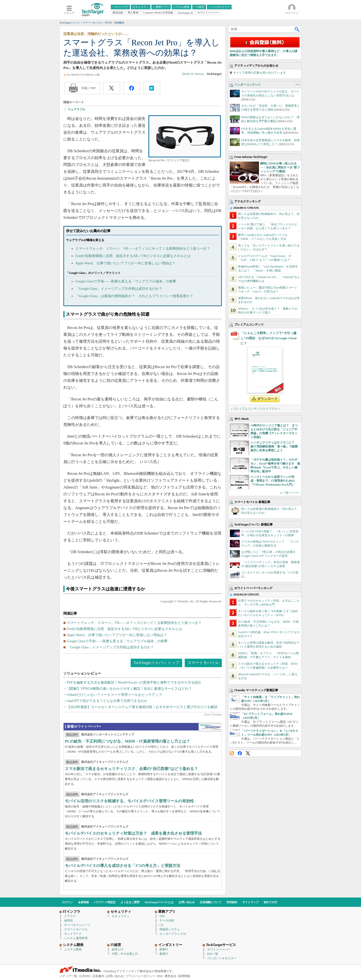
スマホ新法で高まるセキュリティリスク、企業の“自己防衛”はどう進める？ (131, 769)
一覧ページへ (291, 493)
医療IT (164, 949)
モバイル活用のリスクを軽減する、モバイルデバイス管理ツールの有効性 (129, 801)
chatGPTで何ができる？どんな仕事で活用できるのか (107, 701)
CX (162, 925)
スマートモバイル (203, 663)
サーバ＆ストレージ (77, 925)
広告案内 (98, 976)
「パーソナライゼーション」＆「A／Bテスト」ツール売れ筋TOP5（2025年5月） (270, 733)
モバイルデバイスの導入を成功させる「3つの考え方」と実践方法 (123, 866)
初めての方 (270, 902)
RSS (232, 753)
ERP (162, 916)
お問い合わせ (187, 902)
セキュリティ (121, 916)
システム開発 (73, 949)
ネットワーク (73, 934)
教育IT (164, 954)
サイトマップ (250, 902)
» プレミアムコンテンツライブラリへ (255, 409)
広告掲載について (211, 902)
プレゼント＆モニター (222, 958)
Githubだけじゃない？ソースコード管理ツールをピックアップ (114, 695)
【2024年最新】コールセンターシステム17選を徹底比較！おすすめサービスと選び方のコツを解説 (142, 707)
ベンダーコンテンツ (248, 85)
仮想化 (68, 921)
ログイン (68, 902)
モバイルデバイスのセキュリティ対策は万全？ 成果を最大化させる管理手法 (133, 833)
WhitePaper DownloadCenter (210, 727)
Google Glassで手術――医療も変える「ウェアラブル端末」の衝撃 (126, 281)
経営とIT (118, 949)
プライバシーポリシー (141, 976)
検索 (297, 29)
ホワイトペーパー (219, 949)
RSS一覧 (213, 954)
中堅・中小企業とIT (125, 954)
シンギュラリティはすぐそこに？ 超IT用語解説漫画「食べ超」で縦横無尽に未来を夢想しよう (274, 446)
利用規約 (232, 902)
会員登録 (83, 902)
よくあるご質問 (130, 902)
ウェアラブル (77, 109)
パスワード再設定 (105, 902)
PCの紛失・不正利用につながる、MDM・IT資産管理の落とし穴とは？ (127, 741)
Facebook (240, 753)
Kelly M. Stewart (194, 74)
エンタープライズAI (173, 934)
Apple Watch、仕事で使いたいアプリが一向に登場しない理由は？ (125, 263)
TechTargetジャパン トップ (156, 663)
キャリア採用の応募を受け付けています (259, 73)
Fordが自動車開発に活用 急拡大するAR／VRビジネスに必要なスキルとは (133, 256)
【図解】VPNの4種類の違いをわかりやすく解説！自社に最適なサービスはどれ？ (129, 689)
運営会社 (170, 976)
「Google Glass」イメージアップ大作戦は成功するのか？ (119, 289)
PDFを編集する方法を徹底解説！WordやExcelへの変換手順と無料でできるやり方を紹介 (134, 682)
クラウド (70, 916)
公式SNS (85, 976)
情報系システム (170, 929)
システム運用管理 (76, 938)
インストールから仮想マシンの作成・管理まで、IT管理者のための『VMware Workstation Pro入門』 (273, 481)
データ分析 (167, 921)
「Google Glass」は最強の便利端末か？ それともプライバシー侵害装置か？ (134, 296)
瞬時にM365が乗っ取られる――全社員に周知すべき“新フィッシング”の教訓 (280, 167)
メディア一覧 (68, 976)
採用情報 (184, 976)
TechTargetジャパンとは (159, 902)
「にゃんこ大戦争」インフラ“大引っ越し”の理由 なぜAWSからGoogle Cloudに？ (269, 338)
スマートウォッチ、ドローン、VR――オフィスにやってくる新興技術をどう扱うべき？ (143, 249)
